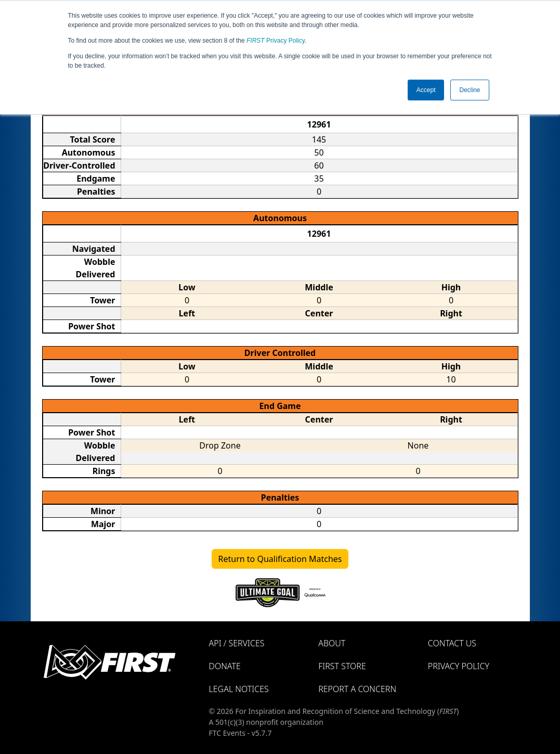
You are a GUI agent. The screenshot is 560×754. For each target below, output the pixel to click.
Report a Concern (357, 689)
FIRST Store (342, 666)
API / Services (237, 643)
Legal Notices (239, 689)
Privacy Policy (276, 41)
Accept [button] (426, 90)
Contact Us (452, 643)
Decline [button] (470, 90)
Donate (225, 666)
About (332, 643)
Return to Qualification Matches (280, 559)
